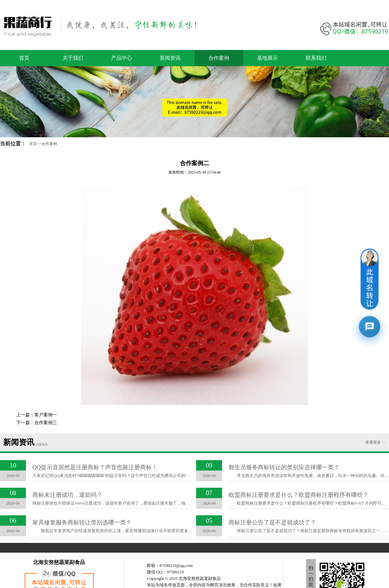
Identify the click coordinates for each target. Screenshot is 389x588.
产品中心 (122, 58)
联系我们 (316, 58)
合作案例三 (46, 423)
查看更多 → (376, 442)
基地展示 (267, 58)
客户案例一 (46, 415)
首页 (24, 58)
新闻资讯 (170, 58)
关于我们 (73, 58)
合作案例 (219, 58)
